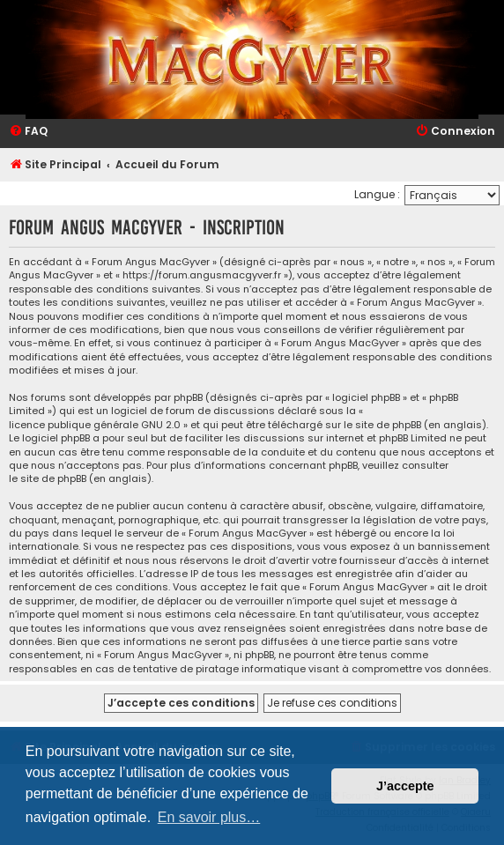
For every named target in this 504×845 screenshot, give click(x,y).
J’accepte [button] (405, 786)
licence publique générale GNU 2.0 (95, 425)
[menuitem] (28, 132)
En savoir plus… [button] (209, 817)
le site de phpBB (382, 425)
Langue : (377, 194)
